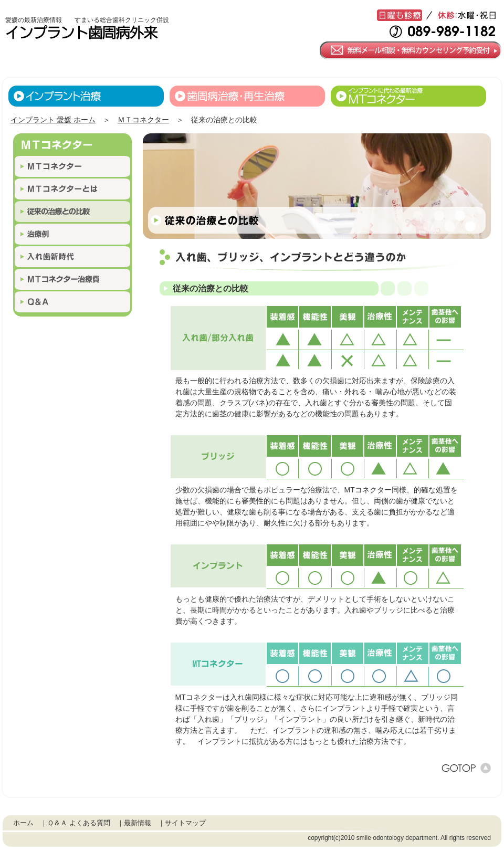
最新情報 (138, 823)
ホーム (23, 823)
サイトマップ (185, 823)
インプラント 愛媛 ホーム (53, 120)
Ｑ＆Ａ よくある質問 (79, 823)
